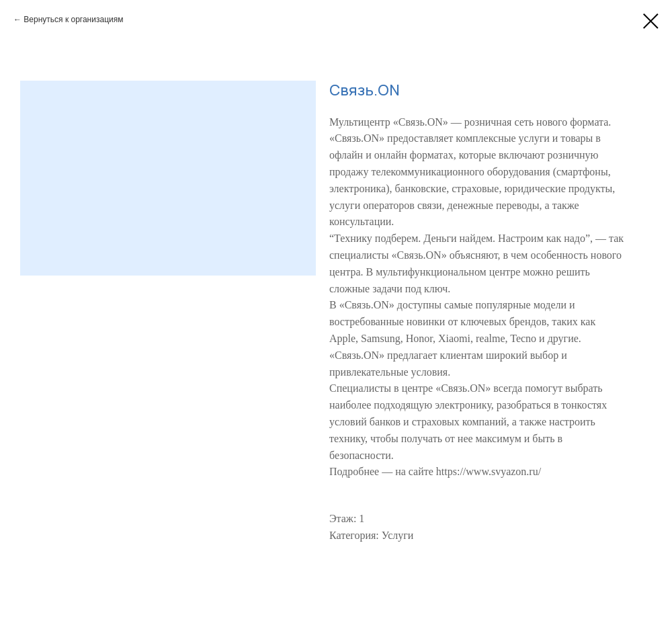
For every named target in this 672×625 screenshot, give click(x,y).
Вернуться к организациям (73, 19)
